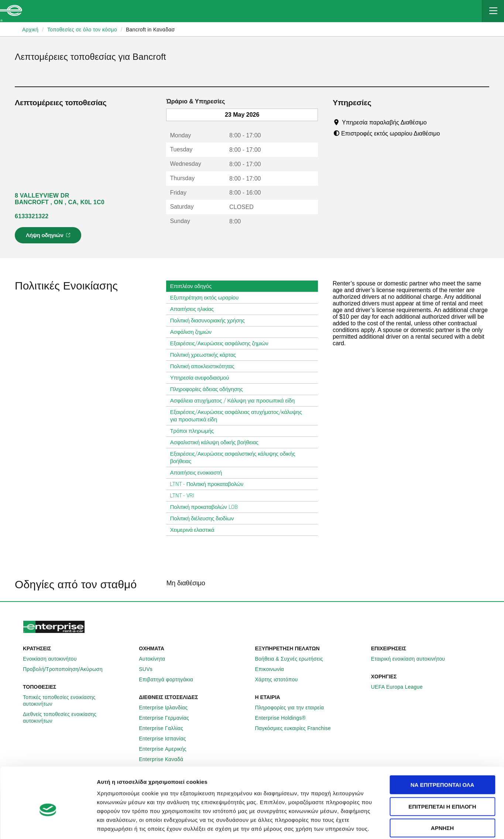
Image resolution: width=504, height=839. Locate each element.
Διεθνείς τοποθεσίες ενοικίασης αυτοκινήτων (78, 718)
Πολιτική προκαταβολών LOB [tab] (207, 507)
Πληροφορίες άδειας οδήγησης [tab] (209, 389)
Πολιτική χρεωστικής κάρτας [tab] (206, 355)
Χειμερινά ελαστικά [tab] (195, 530)
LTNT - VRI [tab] (185, 496)
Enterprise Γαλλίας (165, 728)
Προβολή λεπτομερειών (433, 824)
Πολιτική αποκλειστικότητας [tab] (205, 366)
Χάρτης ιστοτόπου (281, 679)
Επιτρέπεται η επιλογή (442, 770)
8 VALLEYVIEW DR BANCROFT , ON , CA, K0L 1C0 (60, 199)
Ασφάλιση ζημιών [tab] (193, 332)
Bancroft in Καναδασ (150, 30)
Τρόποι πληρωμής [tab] (195, 431)
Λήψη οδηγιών (49, 237)
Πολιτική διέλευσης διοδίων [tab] (205, 518)
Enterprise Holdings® (285, 718)
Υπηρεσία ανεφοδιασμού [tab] (202, 378)
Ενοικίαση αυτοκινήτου (54, 659)
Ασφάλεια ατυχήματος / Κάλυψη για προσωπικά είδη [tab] (235, 401)
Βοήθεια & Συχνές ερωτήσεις (293, 659)
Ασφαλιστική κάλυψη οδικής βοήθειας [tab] (217, 442)
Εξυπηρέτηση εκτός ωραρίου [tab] (207, 298)
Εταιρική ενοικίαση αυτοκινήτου (412, 659)
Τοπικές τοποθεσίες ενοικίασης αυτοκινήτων (78, 701)
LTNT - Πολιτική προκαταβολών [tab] (210, 484)
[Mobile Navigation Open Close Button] (493, 11)
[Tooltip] (434, 122)
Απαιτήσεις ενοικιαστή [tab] (199, 473)
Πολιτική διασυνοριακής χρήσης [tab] (210, 321)
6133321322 (32, 216)
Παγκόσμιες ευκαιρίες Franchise (297, 728)
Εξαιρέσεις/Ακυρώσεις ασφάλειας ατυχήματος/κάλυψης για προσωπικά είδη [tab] (242, 416)
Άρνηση (442, 792)
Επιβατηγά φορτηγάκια (170, 679)
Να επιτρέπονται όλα (443, 749)
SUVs (150, 669)
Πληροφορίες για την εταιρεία (294, 708)
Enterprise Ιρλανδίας (167, 708)
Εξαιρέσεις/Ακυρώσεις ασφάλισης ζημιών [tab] (222, 343)
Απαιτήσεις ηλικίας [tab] (195, 309)
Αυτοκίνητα (156, 659)
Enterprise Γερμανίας (168, 718)
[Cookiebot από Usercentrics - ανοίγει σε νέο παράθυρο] (48, 825)
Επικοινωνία (274, 669)
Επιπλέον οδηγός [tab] (193, 286)
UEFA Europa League (401, 687)
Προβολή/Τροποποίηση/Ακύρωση (67, 669)
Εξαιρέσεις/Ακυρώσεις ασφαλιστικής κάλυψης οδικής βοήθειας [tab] (242, 458)
